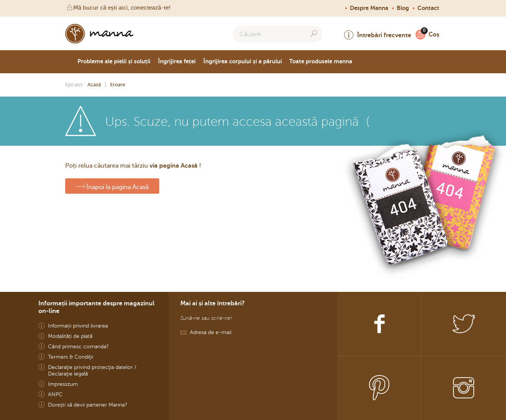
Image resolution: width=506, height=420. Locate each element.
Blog (403, 8)
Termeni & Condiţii (71, 357)
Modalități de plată (70, 336)
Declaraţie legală (68, 374)
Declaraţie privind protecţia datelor (90, 367)
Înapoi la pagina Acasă (112, 186)
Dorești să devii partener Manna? (88, 405)
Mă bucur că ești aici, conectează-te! (118, 8)
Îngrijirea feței (177, 61)
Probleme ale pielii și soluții (114, 61)
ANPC (55, 394)
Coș (432, 34)
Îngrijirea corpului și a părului (243, 61)
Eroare (118, 85)
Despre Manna (369, 8)
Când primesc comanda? (78, 347)
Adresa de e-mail (211, 332)
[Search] (314, 34)
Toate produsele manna (321, 61)
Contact (428, 8)
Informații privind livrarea (78, 326)
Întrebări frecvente (378, 35)
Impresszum (63, 384)
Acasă (94, 85)
